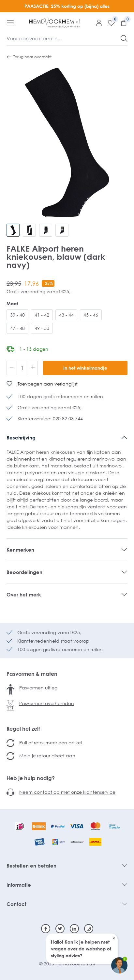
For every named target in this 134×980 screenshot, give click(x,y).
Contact (16, 904)
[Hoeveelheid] (22, 368)
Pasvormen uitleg (38, 688)
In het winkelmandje (85, 368)
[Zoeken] (124, 38)
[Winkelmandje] (121, 23)
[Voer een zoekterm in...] (64, 38)
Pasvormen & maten (32, 674)
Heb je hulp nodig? (31, 778)
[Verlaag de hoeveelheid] (12, 368)
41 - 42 (42, 315)
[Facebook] (46, 929)
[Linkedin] (74, 929)
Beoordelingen (24, 572)
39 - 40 (17, 315)
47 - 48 (17, 328)
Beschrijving (21, 438)
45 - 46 (91, 315)
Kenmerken (20, 550)
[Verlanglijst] (109, 23)
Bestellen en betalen (31, 866)
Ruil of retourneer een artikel (51, 743)
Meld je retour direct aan (47, 756)
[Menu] (10, 23)
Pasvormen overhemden (47, 703)
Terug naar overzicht (29, 57)
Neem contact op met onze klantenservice (67, 792)
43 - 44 (66, 315)
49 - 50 (42, 328)
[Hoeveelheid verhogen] (33, 368)
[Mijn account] (97, 23)
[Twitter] (60, 929)
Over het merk (24, 595)
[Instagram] (89, 929)
